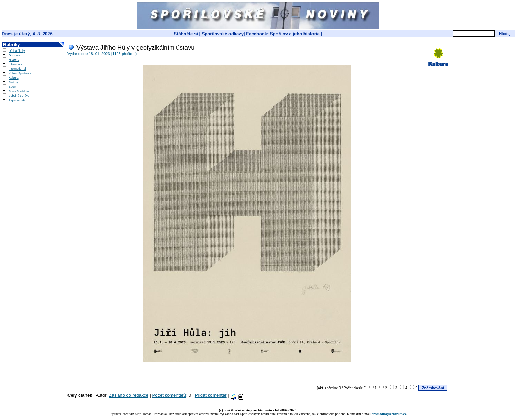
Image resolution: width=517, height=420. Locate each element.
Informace (16, 64)
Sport (12, 87)
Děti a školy (17, 51)
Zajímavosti (17, 100)
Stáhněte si (186, 34)
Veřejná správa (19, 96)
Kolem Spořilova (20, 73)
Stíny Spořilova (19, 91)
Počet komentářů (169, 395)
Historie (14, 60)
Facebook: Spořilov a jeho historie (283, 34)
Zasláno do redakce (129, 395)
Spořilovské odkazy (223, 34)
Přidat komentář (211, 395)
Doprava (15, 55)
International (17, 69)
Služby (13, 82)
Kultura (14, 78)
